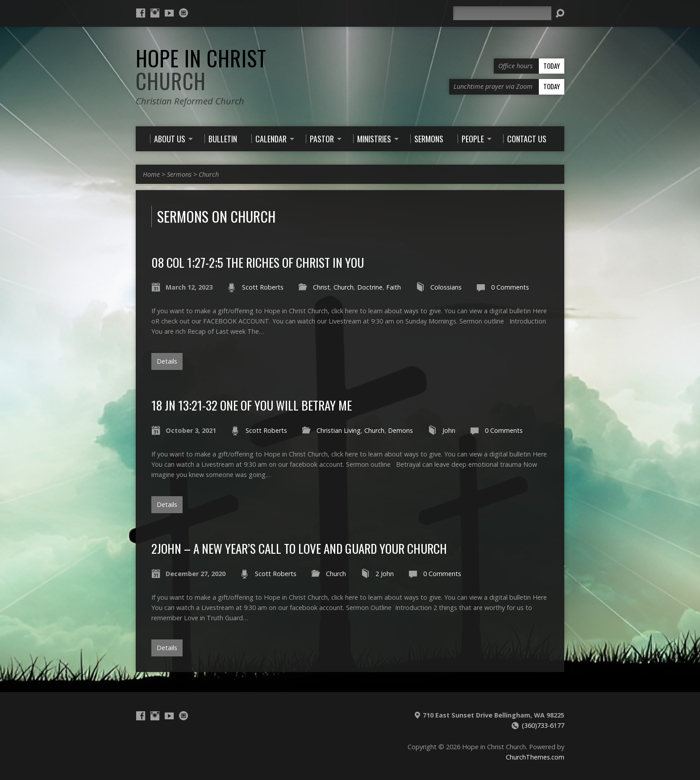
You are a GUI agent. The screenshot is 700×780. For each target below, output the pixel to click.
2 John (385, 574)
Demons (400, 430)
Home (151, 174)
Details (167, 361)
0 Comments (510, 287)
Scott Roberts (263, 287)
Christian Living (339, 430)
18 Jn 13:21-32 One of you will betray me (252, 405)
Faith (394, 287)
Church (209, 174)
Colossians (446, 287)
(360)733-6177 (543, 725)
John (449, 430)
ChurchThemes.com (535, 757)
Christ (321, 287)
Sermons (179, 174)
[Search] (502, 13)
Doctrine (370, 287)
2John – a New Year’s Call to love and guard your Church (299, 548)
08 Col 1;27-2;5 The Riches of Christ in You (258, 262)
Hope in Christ (201, 69)
